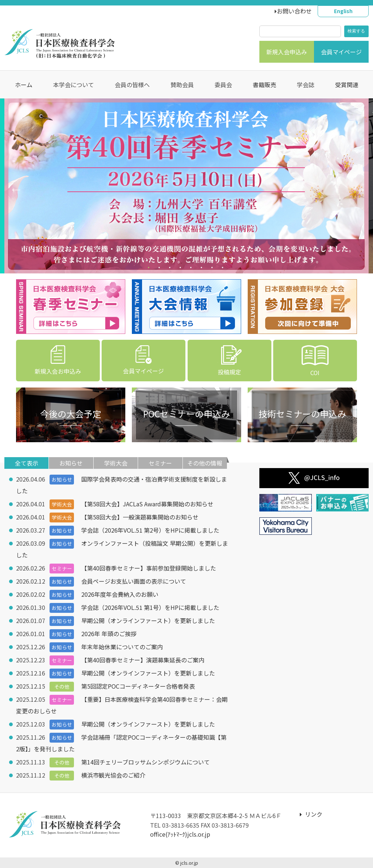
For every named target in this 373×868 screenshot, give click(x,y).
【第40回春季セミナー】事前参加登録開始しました (149, 568)
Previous (13, 186)
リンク (311, 814)
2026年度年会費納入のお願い (120, 594)
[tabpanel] (186, 186)
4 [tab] (181, 269)
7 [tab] (213, 269)
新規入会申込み (287, 52)
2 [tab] (160, 269)
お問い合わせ (294, 11)
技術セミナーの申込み (302, 414)
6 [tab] (202, 269)
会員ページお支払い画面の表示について (134, 581)
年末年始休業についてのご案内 (122, 647)
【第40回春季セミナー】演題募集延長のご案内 (143, 660)
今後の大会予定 (71, 414)
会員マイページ (341, 52)
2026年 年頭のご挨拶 (109, 634)
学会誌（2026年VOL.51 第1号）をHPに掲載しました (151, 607)
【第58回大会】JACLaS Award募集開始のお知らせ (148, 504)
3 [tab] (171, 269)
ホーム (24, 85)
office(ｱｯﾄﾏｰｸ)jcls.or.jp (180, 834)
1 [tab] (150, 269)
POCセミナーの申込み (186, 414)
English (343, 11)
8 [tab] (223, 269)
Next (357, 186)
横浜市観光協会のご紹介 (114, 775)
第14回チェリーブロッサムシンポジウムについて (146, 762)
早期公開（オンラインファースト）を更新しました (148, 620)
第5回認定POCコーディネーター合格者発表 (138, 686)
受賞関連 (347, 85)
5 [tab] (192, 269)
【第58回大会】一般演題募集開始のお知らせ (140, 517)
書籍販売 (264, 85)
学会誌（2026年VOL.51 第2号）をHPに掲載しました (151, 530)
